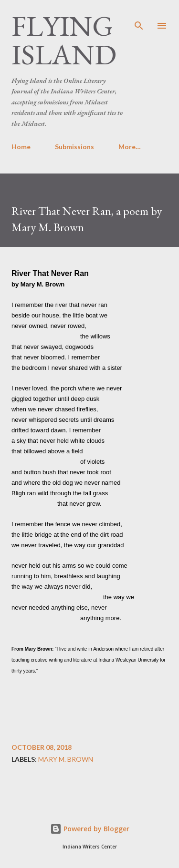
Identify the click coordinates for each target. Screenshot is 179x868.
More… (130, 147)
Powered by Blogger (90, 829)
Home (21, 147)
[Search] (139, 17)
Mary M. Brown (66, 759)
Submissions (74, 147)
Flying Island (64, 40)
